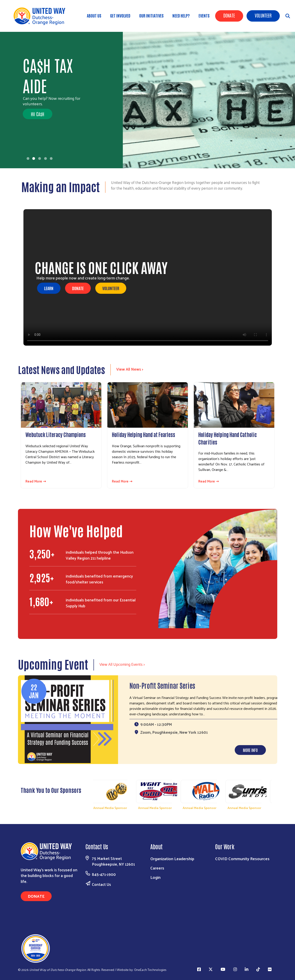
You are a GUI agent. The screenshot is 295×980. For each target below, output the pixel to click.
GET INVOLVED (120, 15)
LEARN (49, 288)
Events (204, 15)
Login (155, 877)
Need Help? (181, 15)
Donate (229, 15)
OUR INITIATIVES (151, 15)
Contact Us (101, 884)
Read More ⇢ (36, 481)
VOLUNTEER (111, 288)
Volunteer (263, 15)
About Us (94, 15)
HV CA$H (38, 114)
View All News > (130, 369)
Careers (157, 868)
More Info (250, 750)
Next (276, 794)
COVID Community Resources (242, 858)
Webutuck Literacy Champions (56, 434)
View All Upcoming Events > (122, 664)
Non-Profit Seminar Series (162, 685)
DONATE (78, 288)
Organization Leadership (172, 858)
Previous (89, 794)
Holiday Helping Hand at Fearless (144, 434)
